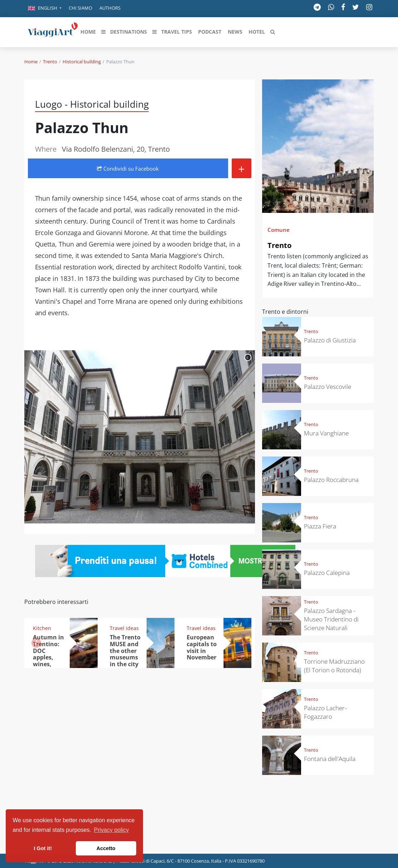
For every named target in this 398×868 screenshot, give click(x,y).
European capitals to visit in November (202, 647)
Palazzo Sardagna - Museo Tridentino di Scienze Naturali (331, 619)
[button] (45, 9)
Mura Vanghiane (326, 433)
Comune (279, 230)
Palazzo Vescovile (328, 387)
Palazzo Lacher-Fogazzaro (325, 712)
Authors (110, 8)
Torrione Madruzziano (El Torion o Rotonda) (334, 666)
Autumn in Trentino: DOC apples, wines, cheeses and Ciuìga (48, 657)
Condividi (128, 169)
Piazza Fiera (320, 526)
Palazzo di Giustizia (330, 340)
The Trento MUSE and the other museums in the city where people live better (125, 661)
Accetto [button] (106, 848)
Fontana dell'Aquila (330, 759)
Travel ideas (124, 628)
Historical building (82, 62)
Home (31, 62)
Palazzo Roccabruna (331, 480)
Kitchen (42, 628)
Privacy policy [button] (112, 830)
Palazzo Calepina (327, 573)
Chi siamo (80, 8)
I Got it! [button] (43, 848)
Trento (50, 62)
